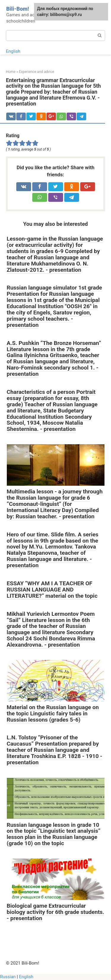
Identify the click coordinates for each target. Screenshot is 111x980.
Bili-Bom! (18, 9)
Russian (8, 977)
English (13, 51)
